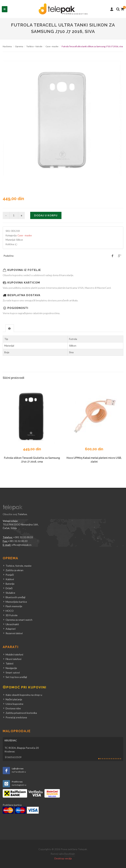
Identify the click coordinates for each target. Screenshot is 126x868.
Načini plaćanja (14, 699)
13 (121, 759)
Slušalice (10, 593)
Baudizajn (70, 854)
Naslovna (7, 46)
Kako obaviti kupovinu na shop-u (24, 695)
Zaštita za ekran (14, 570)
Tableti (9, 663)
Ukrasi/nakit (12, 624)
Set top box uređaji (16, 677)
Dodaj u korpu (46, 215)
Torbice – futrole (34, 46)
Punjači (10, 575)
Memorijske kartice (16, 602)
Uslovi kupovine (14, 704)
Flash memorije (14, 606)
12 (119, 759)
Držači (9, 588)
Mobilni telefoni (14, 654)
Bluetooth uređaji (15, 597)
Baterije (10, 584)
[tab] (10, 328)
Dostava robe (13, 708)
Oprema (19, 46)
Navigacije (11, 668)
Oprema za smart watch (19, 620)
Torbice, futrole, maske (19, 566)
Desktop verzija (63, 858)
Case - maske (52, 46)
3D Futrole (12, 615)
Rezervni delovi (14, 633)
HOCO (10, 611)
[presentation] (10, 328)
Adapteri (11, 629)
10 (115, 759)
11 (117, 759)
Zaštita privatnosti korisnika (21, 713)
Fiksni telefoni (13, 659)
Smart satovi (13, 672)
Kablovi (10, 579)
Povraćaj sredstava (16, 717)
